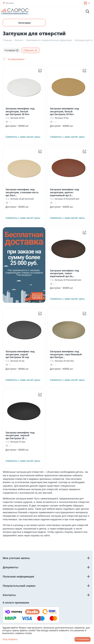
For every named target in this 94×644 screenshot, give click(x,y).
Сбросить (30, 50)
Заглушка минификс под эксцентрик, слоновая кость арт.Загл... (22, 192)
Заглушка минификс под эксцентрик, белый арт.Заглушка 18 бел (20, 111)
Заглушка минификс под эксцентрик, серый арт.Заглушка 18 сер (20, 354)
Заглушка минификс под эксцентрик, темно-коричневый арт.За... (64, 273)
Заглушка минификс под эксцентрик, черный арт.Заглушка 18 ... (20, 435)
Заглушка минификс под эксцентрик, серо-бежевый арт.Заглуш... (66, 354)
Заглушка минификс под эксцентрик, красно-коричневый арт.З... (64, 192)
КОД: (8, 118)
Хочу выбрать (10, 639)
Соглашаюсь (83, 639)
